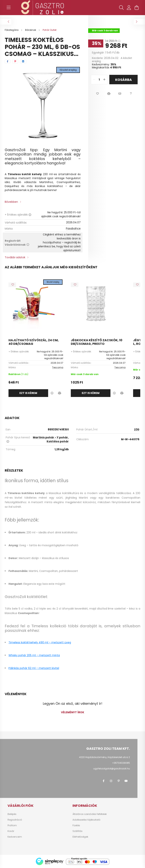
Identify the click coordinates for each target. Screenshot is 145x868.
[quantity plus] (104, 80)
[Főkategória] (12, 30)
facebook (103, 781)
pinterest (119, 781)
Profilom (12, 825)
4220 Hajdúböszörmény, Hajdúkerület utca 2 (105, 757)
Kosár (11, 831)
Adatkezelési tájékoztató (86, 820)
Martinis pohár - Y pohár (50, 437)
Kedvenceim (15, 837)
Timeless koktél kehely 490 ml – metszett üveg (40, 642)
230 (137, 429)
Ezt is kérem (28, 393)
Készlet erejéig (68, 70)
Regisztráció (15, 820)
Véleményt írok (73, 712)
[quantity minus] (94, 80)
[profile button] (129, 8)
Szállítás (78, 831)
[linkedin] (23, 61)
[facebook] (8, 61)
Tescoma (58, 367)
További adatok (15, 257)
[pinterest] (15, 61)
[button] (98, 94)
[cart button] (137, 8)
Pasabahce (73, 228)
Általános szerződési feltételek (90, 814)
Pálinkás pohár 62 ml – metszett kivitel (34, 668)
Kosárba (123, 80)
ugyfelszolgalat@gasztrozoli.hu (112, 769)
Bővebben (11, 202)
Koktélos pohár (58, 441)
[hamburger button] (8, 8)
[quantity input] (99, 80)
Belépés (12, 814)
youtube (126, 781)
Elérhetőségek (80, 837)
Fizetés (76, 825)
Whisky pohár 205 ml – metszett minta (34, 655)
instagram (111, 781)
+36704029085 (121, 763)
